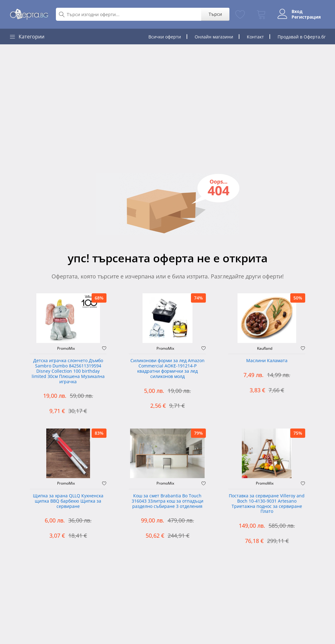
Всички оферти (165, 37)
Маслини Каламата (267, 361)
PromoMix (66, 349)
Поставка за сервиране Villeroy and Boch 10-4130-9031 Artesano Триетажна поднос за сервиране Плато (267, 504)
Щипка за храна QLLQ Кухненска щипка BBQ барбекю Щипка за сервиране (68, 501)
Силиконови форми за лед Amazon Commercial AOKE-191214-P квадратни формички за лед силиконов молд (167, 369)
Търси (215, 14)
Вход (297, 11)
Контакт (255, 37)
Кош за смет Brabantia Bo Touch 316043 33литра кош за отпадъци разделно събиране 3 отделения (167, 501)
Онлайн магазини (214, 37)
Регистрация (306, 17)
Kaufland (265, 349)
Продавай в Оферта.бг (302, 37)
